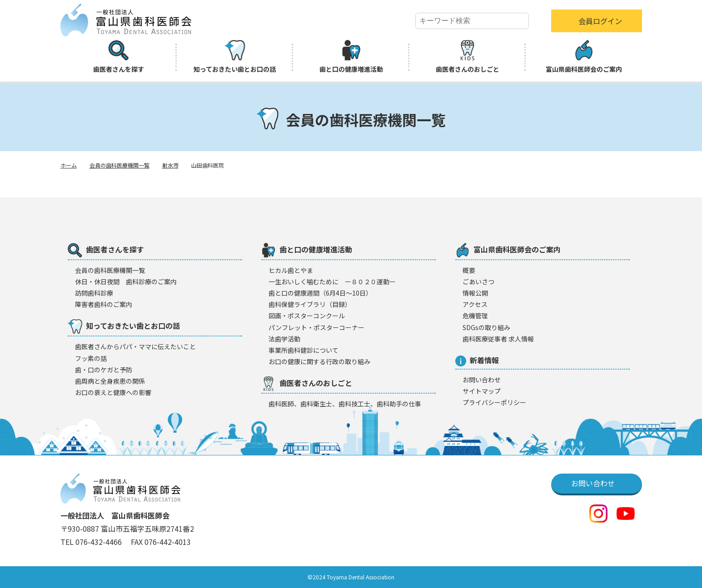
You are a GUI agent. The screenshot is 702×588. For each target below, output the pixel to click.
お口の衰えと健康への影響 (113, 392)
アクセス (475, 304)
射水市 (170, 165)
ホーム (69, 165)
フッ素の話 (91, 358)
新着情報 (477, 361)
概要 (469, 270)
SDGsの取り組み (486, 327)
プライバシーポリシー (494, 402)
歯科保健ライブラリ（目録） (310, 304)
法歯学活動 (284, 339)
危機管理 (475, 316)
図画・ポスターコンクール (307, 316)
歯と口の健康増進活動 (351, 57)
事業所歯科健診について (304, 350)
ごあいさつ (478, 282)
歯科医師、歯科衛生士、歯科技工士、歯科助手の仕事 (345, 404)
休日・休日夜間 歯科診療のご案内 (126, 282)
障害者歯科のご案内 (104, 304)
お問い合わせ (482, 380)
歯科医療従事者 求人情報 (498, 339)
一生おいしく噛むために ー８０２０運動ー (332, 282)
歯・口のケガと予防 (104, 370)
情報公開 (475, 293)
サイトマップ (482, 391)
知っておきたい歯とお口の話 (235, 57)
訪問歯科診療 (94, 293)
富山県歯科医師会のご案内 (584, 57)
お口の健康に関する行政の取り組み (319, 361)
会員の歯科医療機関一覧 (119, 165)
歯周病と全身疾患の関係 (110, 381)
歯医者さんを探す (119, 57)
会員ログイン (600, 21)
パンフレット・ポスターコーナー (316, 327)
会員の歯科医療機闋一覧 (110, 270)
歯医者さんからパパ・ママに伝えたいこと (135, 346)
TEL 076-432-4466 (92, 542)
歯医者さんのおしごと (468, 57)
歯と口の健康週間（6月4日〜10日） (320, 293)
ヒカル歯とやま (291, 270)
